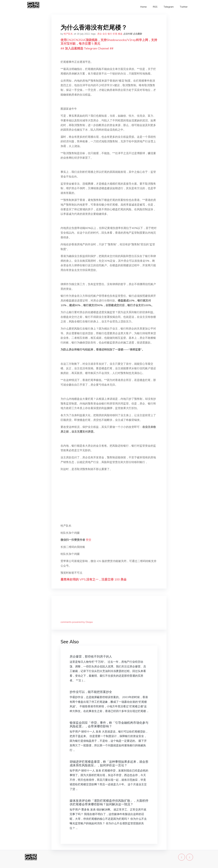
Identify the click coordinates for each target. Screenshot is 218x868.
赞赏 (89, 540)
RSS (155, 7)
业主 (105, 34)
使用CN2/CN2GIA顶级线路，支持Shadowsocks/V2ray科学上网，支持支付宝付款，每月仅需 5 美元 (109, 42)
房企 (100, 34)
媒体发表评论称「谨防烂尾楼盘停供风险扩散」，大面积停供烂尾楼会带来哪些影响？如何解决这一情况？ (109, 802)
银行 (110, 34)
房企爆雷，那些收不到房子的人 (91, 656)
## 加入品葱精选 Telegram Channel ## (87, 48)
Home (143, 7)
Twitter (184, 7)
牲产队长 (68, 34)
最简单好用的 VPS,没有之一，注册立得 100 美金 (94, 579)
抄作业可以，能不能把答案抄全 (91, 692)
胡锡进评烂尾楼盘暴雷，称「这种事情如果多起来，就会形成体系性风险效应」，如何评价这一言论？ (109, 763)
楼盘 (120, 34)
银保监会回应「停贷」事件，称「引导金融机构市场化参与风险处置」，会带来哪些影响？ (109, 724)
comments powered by (77, 622)
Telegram (169, 7)
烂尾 (115, 34)
